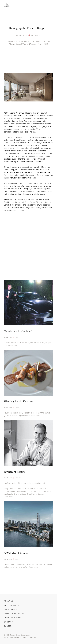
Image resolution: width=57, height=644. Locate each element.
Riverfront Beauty (14, 472)
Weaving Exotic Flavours (18, 402)
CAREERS (8, 626)
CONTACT (8, 622)
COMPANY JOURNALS (14, 618)
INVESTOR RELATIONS (14, 614)
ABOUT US (9, 601)
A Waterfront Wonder (16, 553)
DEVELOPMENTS (12, 605)
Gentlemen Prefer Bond (18, 332)
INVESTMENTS (11, 609)
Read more (13, 346)
